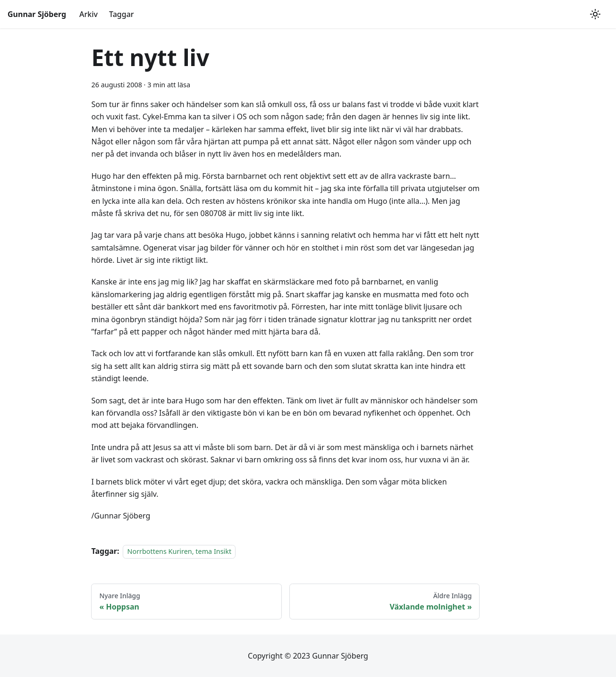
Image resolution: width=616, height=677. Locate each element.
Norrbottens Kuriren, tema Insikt (179, 551)
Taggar (122, 14)
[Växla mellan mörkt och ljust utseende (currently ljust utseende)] (595, 14)
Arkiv (89, 14)
